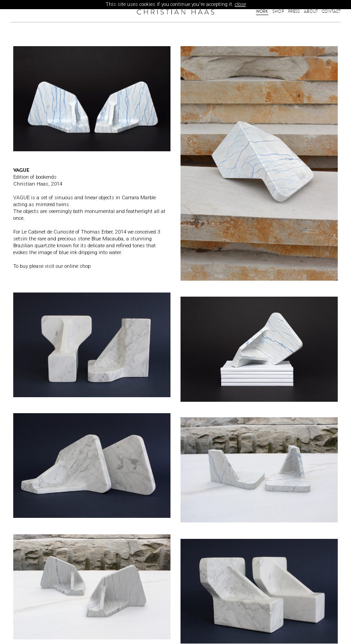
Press (294, 11)
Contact (331, 11)
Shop (278, 11)
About (311, 11)
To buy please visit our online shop (52, 266)
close (240, 4)
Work (262, 12)
